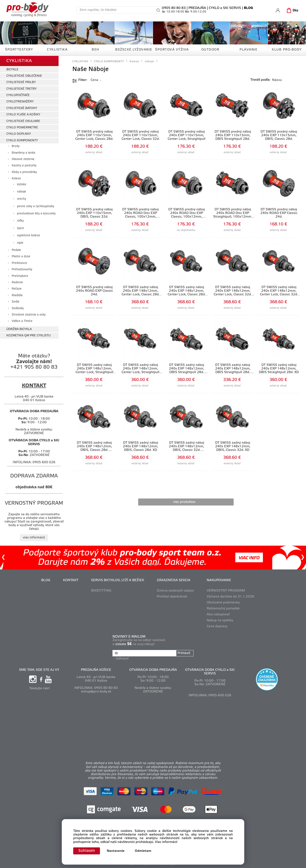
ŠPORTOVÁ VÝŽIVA (172, 50)
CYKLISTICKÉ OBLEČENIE (24, 76)
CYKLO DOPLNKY (19, 134)
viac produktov (184, 502)
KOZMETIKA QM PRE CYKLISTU (28, 336)
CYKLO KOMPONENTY (22, 141)
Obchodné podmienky (223, 603)
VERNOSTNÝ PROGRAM (226, 591)
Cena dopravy (217, 626)
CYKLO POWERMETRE (22, 128)
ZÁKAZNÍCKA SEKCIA (174, 580)
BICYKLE (12, 70)
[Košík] (292, 11)
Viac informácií (166, 842)
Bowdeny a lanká (23, 153)
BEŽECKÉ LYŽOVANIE (134, 50)
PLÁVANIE (248, 50)
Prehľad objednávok (172, 597)
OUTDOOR (210, 50)
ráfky (20, 221)
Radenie (17, 282)
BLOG (46, 580)
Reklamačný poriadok (223, 609)
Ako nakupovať (218, 615)
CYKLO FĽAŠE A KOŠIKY (23, 115)
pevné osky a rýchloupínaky (36, 206)
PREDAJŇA (197, 8)
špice (20, 228)
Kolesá (16, 179)
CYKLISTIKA (57, 50)
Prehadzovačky (22, 270)
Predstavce (19, 263)
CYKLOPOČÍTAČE (18, 95)
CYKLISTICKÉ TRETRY (22, 89)
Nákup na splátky (220, 620)
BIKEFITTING (101, 591)
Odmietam (143, 851)
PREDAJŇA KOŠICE (96, 670)
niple (20, 243)
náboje (22, 192)
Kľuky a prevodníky (24, 172)
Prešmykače (20, 276)
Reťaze (17, 289)
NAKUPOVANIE (219, 580)
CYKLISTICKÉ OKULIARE (23, 121)
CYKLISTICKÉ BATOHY (22, 108)
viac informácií (34, 538)
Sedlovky (18, 308)
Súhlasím (87, 851)
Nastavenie (116, 851)
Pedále (16, 250)
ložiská (22, 185)
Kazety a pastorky (24, 166)
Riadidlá (17, 295)
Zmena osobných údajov (175, 591)
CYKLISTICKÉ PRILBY (21, 82)
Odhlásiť (122, 659)
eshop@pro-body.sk (96, 692)
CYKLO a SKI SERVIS (225, 8)
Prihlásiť (184, 653)
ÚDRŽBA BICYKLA (19, 329)
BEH (95, 50)
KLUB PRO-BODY (287, 50)
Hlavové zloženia (23, 159)
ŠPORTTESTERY (19, 50)
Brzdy (16, 146)
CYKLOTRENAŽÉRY (20, 102)
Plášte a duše (21, 257)
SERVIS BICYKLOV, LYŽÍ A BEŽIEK (118, 580)
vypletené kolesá (28, 236)
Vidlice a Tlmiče (22, 321)
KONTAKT (71, 580)
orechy (22, 199)
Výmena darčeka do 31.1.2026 (230, 597)
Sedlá (15, 302)
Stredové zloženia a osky (29, 315)
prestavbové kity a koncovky (36, 214)
